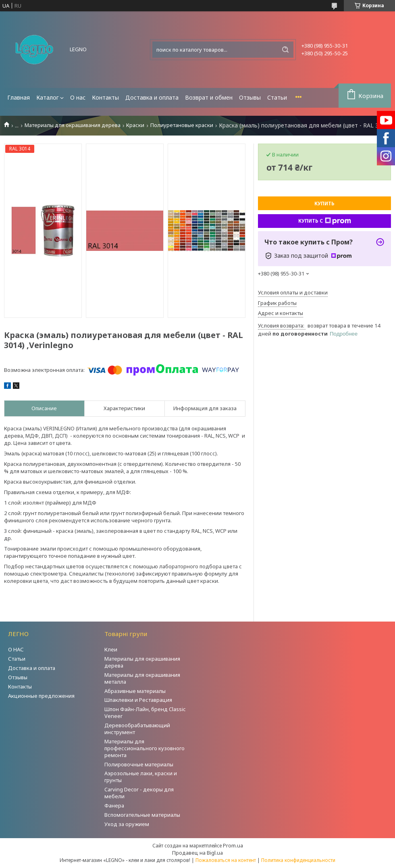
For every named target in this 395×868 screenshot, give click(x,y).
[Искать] (285, 50)
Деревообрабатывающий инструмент (137, 729)
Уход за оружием (127, 824)
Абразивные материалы (135, 691)
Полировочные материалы (139, 764)
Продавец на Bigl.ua (197, 853)
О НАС (16, 649)
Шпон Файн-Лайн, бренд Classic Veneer (145, 713)
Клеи (111, 649)
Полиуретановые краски (182, 125)
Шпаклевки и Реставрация (138, 700)
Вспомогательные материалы (142, 815)
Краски (135, 125)
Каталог (48, 97)
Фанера (114, 805)
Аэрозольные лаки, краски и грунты (141, 777)
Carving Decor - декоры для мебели (139, 793)
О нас (78, 97)
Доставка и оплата (152, 97)
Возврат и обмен (209, 97)
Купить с (325, 221)
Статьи (277, 97)
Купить (324, 203)
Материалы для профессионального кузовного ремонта (144, 748)
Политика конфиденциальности (298, 860)
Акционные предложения (41, 696)
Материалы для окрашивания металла (142, 678)
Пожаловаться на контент (226, 860)
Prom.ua (233, 845)
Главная (19, 97)
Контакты (105, 97)
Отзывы (250, 97)
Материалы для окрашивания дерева (73, 125)
